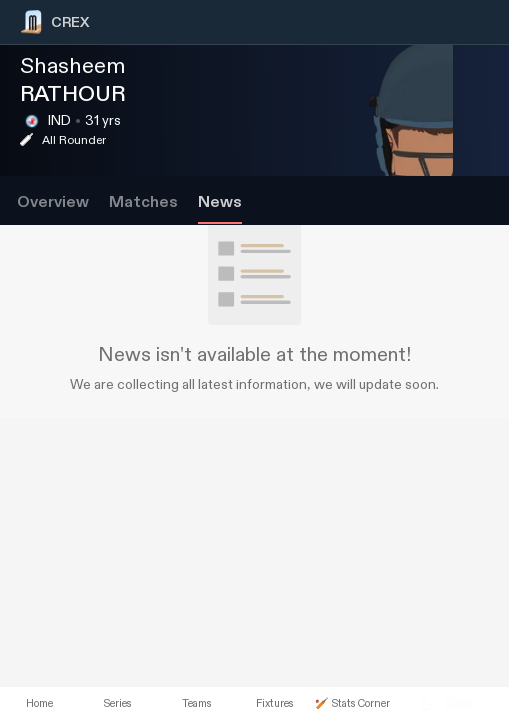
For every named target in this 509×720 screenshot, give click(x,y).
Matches (143, 202)
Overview (53, 202)
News (220, 202)
